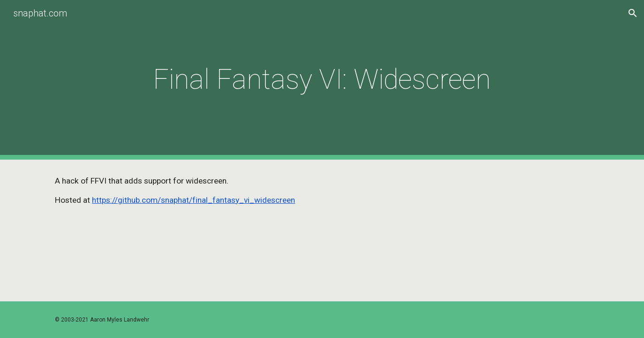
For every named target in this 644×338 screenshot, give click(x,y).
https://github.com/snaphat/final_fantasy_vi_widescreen (193, 200)
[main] (322, 80)
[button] (633, 13)
